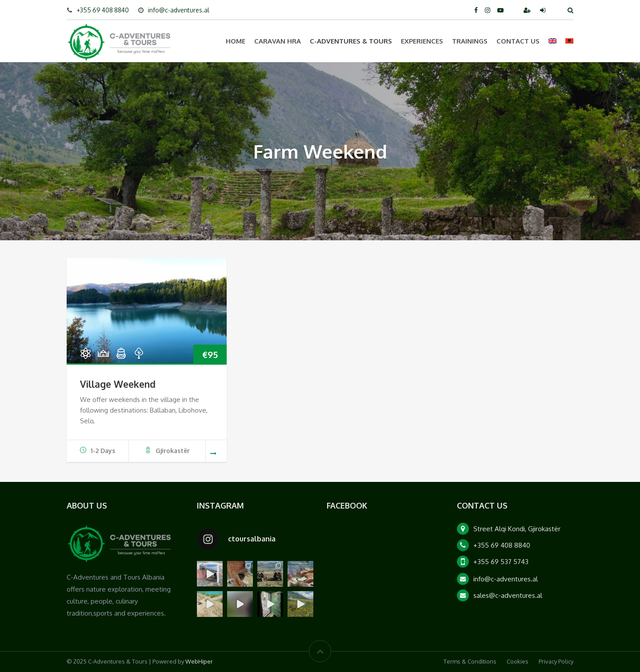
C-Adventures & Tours (351, 41)
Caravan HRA (278, 41)
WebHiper (199, 661)
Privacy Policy (556, 661)
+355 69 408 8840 (103, 10)
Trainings (470, 41)
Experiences (422, 41)
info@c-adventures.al (179, 10)
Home (236, 41)
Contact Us (518, 41)
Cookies (518, 661)
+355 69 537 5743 (501, 562)
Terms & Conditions (470, 661)
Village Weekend (118, 384)
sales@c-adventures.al (508, 595)
